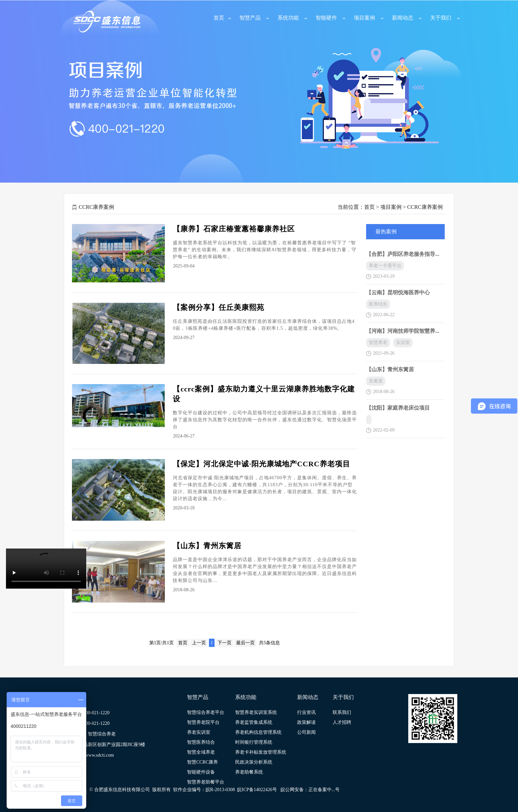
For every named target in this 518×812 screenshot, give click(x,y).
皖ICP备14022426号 (257, 790)
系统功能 (288, 18)
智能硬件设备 (201, 772)
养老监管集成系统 (254, 722)
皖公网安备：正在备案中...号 (310, 790)
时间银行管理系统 (254, 742)
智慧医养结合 (201, 742)
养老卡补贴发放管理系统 (261, 752)
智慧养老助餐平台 (206, 782)
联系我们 (342, 712)
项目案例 (364, 18)
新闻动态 (403, 18)
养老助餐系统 (249, 772)
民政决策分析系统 (254, 762)
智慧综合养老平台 (206, 712)
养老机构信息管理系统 (258, 732)
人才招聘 (342, 722)
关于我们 (441, 18)
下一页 (225, 643)
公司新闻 (306, 732)
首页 (219, 18)
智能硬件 (326, 18)
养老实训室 (199, 732)
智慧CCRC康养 (202, 762)
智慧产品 (250, 18)
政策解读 (306, 722)
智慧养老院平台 (203, 722)
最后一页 (245, 643)
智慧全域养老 (201, 752)
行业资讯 (306, 712)
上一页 (199, 643)
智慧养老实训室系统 (256, 712)
